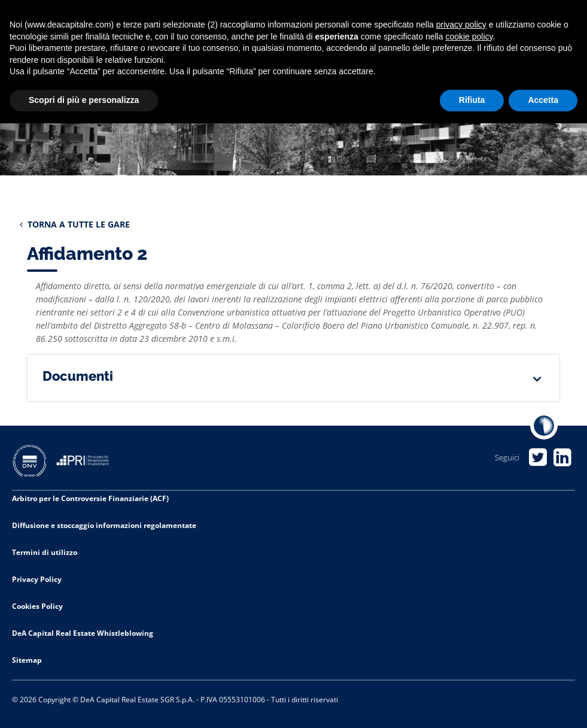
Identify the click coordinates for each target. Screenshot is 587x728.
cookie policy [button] (469, 37)
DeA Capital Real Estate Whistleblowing (83, 633)
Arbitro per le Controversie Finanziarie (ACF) (90, 498)
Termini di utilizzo (45, 552)
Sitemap (27, 660)
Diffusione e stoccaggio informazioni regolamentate (104, 525)
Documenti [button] (78, 376)
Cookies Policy (37, 606)
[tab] (293, 378)
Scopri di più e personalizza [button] (84, 100)
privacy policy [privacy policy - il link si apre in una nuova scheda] (461, 25)
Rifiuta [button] (472, 100)
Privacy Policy (37, 579)
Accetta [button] (543, 100)
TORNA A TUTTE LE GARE (75, 224)
